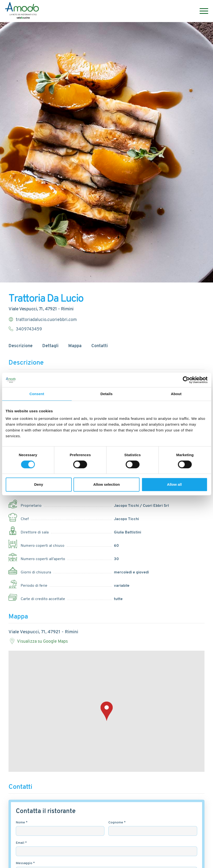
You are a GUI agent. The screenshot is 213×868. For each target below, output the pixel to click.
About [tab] (176, 394)
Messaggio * (25, 863)
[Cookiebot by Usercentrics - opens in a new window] (186, 380)
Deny (39, 484)
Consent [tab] (37, 394)
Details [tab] (107, 394)
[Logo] (22, 11)
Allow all (175, 484)
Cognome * (117, 823)
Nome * (22, 823)
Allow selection (106, 484)
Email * (21, 843)
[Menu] (201, 11)
